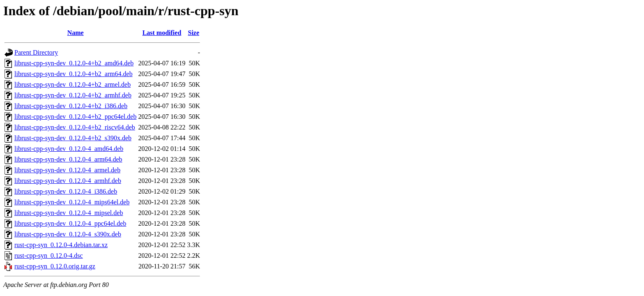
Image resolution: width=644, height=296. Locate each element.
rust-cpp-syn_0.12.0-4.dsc (49, 256)
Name (76, 33)
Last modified (162, 33)
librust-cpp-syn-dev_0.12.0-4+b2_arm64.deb (74, 74)
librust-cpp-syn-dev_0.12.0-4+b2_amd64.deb (74, 63)
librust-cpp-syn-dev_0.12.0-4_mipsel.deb (69, 213)
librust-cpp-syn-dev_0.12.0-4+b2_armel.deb (72, 84)
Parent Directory (36, 52)
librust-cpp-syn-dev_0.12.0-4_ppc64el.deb (70, 223)
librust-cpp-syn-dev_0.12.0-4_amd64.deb (69, 149)
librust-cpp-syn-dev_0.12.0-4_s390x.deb (68, 234)
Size (194, 33)
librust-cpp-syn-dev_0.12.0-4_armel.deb (67, 170)
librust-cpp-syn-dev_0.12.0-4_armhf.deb (68, 181)
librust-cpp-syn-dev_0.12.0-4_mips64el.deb (72, 202)
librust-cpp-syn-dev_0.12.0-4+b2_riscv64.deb (75, 127)
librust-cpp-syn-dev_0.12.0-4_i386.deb (66, 191)
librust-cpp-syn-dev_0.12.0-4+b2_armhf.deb (73, 95)
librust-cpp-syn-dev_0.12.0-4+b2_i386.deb (71, 106)
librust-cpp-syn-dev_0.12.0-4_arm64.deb (68, 159)
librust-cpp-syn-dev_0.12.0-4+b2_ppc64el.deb (75, 117)
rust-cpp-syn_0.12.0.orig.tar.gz (55, 266)
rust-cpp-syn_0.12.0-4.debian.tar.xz (61, 245)
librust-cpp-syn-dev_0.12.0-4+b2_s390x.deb (73, 138)
